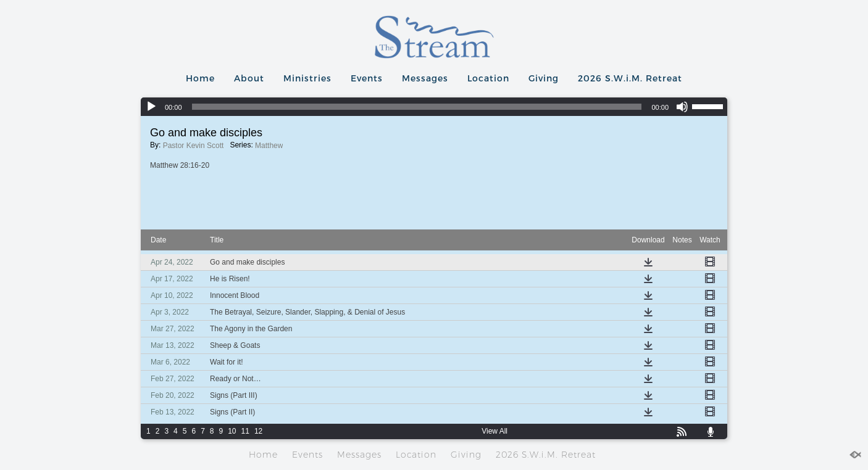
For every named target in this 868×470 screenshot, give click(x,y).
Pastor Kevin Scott (194, 146)
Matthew (269, 146)
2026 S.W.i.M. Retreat (630, 78)
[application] (434, 107)
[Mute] (682, 107)
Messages (425, 78)
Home (200, 78)
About (249, 78)
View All (495, 431)
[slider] (417, 107)
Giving (544, 78)
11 (245, 431)
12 (258, 431)
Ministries (307, 78)
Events (367, 78)
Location (488, 78)
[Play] (151, 107)
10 (232, 431)
